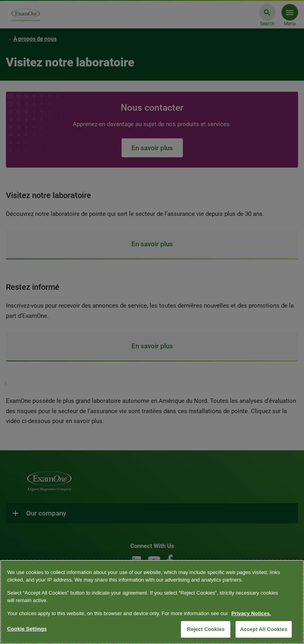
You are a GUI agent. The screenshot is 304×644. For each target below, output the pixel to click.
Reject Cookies (206, 629)
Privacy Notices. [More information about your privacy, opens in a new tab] (251, 613)
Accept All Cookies (264, 629)
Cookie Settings (27, 629)
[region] (152, 602)
